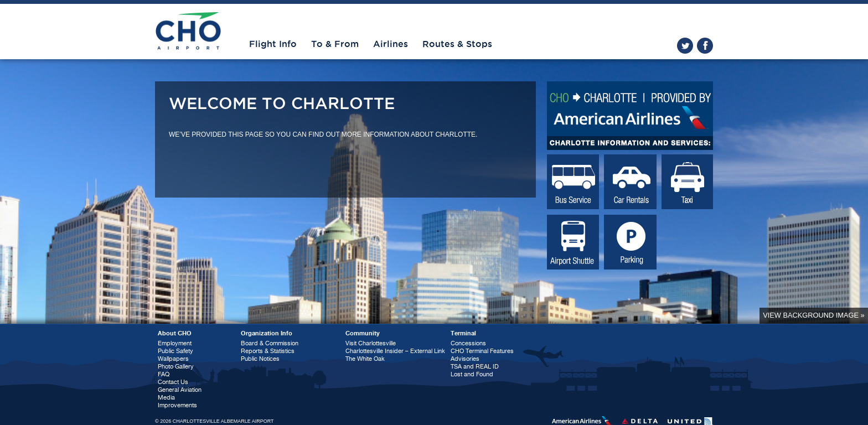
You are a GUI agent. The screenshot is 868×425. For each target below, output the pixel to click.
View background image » (813, 315)
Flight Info (273, 44)
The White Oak (365, 359)
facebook (705, 46)
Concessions (468, 343)
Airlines (391, 44)
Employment (175, 343)
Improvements (177, 405)
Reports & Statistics (268, 351)
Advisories (465, 359)
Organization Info (267, 333)
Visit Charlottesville (371, 343)
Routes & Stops (457, 44)
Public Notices (260, 359)
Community (363, 333)
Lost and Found (472, 374)
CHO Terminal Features (482, 351)
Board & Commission (270, 343)
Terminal (463, 333)
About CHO (175, 333)
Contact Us (173, 382)
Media (166, 398)
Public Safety (175, 351)
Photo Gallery (176, 367)
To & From (335, 44)
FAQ (164, 374)
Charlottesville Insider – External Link (395, 351)
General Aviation (180, 390)
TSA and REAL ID (475, 367)
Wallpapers (173, 359)
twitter (685, 46)
